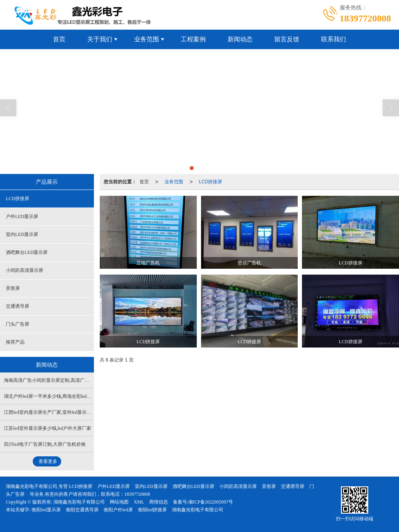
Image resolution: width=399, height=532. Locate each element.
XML (139, 502)
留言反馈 (287, 39)
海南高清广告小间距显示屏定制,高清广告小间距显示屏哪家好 (68, 380)
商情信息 (159, 502)
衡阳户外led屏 (118, 510)
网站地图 (119, 502)
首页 (59, 39)
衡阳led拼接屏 (153, 510)
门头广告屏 (18, 324)
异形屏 (13, 288)
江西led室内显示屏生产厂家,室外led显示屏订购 (52, 412)
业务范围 (147, 39)
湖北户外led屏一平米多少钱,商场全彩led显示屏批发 (57, 396)
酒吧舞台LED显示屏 (27, 252)
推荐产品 (15, 342)
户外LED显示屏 (22, 216)
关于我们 (100, 39)
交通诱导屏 (18, 306)
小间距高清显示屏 (25, 270)
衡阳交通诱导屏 (82, 510)
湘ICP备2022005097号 (211, 502)
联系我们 (334, 39)
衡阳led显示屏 (46, 510)
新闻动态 (240, 39)
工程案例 (193, 39)
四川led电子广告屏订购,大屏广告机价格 (45, 444)
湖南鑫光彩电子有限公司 (79, 502)
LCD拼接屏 (210, 182)
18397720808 (137, 494)
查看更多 (48, 461)
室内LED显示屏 (22, 234)
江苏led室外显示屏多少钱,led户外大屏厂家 (48, 428)
